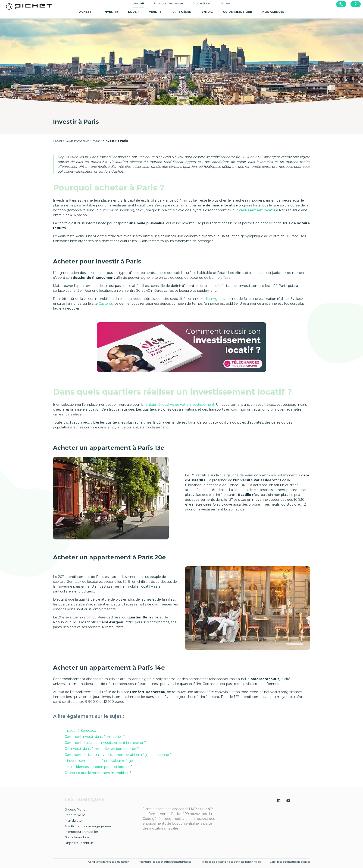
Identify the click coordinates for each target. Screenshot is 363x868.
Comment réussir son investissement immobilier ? (105, 743)
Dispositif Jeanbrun (79, 843)
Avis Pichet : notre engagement (88, 826)
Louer (133, 12)
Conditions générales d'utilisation (109, 862)
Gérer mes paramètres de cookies (290, 862)
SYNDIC (207, 12)
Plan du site (73, 820)
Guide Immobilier (77, 141)
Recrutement (75, 815)
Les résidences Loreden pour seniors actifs (99, 767)
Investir (111, 12)
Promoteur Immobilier (81, 832)
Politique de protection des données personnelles (231, 862)
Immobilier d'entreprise (168, 3)
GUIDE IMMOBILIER (238, 12)
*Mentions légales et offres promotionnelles (165, 862)
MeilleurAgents (212, 299)
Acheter (86, 12)
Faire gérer (181, 12)
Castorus (106, 304)
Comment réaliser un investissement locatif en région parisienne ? (118, 755)
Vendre (155, 12)
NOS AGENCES (273, 12)
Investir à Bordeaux (81, 731)
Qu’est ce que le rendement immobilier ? (98, 773)
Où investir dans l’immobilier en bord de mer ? (102, 749)
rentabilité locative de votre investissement (179, 405)
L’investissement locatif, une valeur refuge (99, 761)
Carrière (225, 3)
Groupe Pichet (202, 3)
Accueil (139, 3)
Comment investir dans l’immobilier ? (95, 737)
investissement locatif (255, 210)
